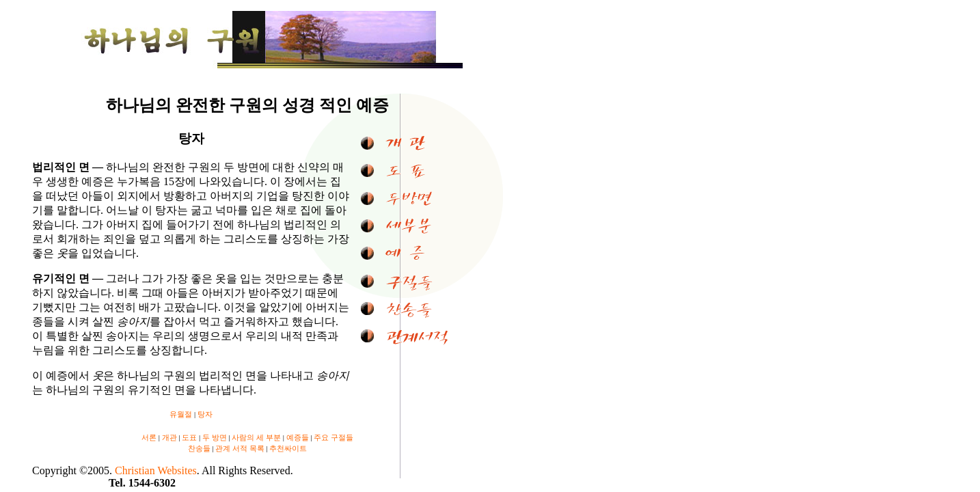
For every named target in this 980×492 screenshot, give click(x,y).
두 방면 (215, 437)
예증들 (298, 437)
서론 (149, 437)
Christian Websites (156, 470)
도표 (189, 437)
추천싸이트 (288, 448)
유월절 (181, 414)
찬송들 (199, 448)
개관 (169, 437)
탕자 (205, 414)
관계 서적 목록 (240, 448)
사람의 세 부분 (256, 437)
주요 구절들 (334, 437)
